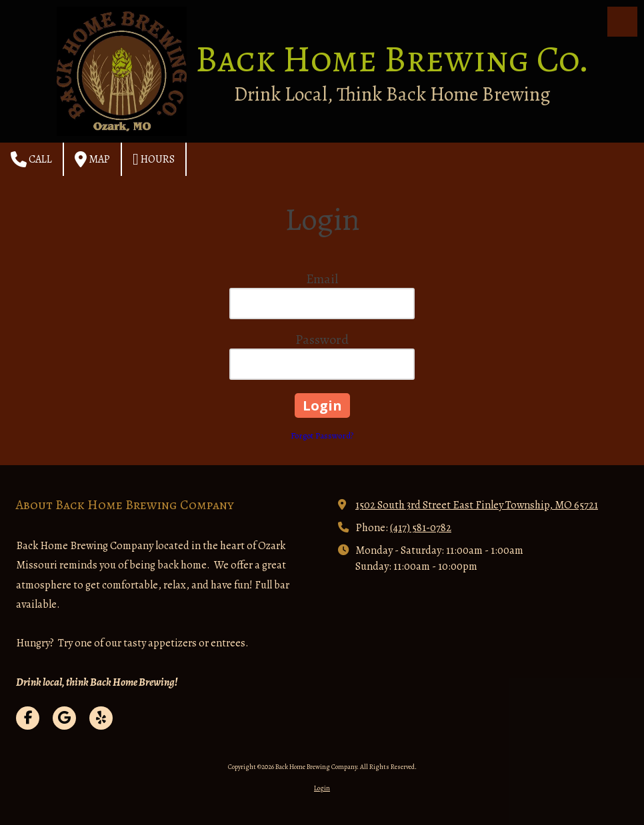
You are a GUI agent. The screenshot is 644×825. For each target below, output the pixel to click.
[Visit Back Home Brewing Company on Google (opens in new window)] (64, 718)
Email (322, 279)
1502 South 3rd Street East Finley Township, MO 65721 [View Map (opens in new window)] (477, 505)
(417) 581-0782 (421, 527)
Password (322, 340)
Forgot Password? (322, 435)
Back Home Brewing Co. (392, 59)
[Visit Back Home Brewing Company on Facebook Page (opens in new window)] (28, 718)
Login (322, 788)
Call (31, 159)
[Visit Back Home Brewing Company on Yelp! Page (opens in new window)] (101, 718)
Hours (154, 159)
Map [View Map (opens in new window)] (92, 159)
